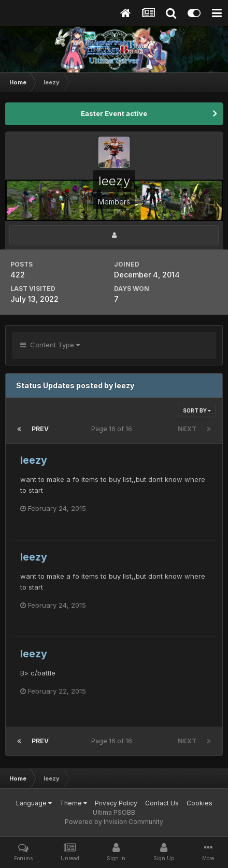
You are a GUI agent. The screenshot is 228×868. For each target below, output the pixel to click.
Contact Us (162, 803)
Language (34, 803)
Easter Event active (114, 113)
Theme (73, 803)
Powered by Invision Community (114, 822)
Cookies (199, 803)
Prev (40, 429)
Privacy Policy (116, 803)
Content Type (50, 345)
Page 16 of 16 (113, 429)
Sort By (197, 410)
